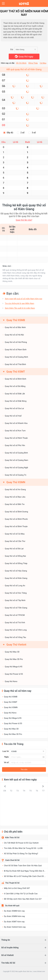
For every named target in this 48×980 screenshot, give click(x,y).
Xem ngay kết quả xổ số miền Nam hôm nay (24, 299)
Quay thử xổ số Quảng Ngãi (16, 468)
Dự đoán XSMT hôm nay (14, 922)
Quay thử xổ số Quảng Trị (16, 475)
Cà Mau (43, 63)
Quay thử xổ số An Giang (15, 489)
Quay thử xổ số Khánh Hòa (16, 423)
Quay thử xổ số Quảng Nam (17, 460)
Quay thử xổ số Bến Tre (15, 504)
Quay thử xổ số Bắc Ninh (15, 327)
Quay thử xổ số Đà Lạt (14, 549)
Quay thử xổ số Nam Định (16, 350)
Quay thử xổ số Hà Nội (14, 335)
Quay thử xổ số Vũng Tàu (15, 637)
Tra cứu (24, 769)
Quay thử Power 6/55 (14, 674)
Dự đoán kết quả (12, 906)
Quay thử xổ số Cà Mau (15, 534)
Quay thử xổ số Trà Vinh (15, 623)
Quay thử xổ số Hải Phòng (16, 342)
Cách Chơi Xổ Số (12, 860)
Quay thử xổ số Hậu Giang (16, 571)
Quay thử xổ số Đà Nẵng (15, 386)
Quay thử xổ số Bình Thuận (16, 526)
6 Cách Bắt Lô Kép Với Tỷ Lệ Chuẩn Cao (21, 894)
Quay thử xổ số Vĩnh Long (16, 630)
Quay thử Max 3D (12, 652)
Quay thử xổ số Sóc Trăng (16, 593)
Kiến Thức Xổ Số (12, 838)
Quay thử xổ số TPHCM (15, 615)
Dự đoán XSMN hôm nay (14, 916)
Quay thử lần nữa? (24, 220)
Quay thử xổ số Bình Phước (16, 519)
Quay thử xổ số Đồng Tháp (16, 563)
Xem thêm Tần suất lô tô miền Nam (20, 308)
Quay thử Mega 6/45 (14, 667)
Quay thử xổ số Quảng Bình (16, 453)
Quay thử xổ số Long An (15, 586)
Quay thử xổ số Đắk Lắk (15, 394)
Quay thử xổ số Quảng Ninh (16, 357)
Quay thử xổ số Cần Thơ (15, 541)
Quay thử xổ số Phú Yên (15, 445)
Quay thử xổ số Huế (13, 416)
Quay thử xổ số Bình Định (16, 379)
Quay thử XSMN (11, 707)
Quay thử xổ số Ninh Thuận (16, 438)
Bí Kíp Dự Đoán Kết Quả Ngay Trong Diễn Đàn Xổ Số (26, 871)
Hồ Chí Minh (21, 63)
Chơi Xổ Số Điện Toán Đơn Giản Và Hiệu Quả (23, 866)
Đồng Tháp (33, 63)
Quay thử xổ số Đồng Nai (15, 556)
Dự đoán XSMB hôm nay (14, 911)
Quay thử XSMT (11, 702)
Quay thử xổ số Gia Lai (14, 408)
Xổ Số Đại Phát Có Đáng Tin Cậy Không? (21, 854)
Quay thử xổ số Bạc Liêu (15, 497)
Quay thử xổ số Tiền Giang (16, 608)
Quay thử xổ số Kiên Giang (16, 578)
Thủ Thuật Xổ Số (12, 883)
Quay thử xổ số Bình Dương (16, 512)
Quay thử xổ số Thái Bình (15, 364)
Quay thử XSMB (11, 697)
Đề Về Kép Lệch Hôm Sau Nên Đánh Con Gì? (23, 899)
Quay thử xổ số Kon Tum (15, 431)
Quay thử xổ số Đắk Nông (16, 401)
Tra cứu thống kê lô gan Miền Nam (20, 303)
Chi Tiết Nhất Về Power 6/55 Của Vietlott (21, 843)
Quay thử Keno (11, 681)
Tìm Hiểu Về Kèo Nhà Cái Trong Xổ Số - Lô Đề (23, 848)
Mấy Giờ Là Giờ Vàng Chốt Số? (17, 888)
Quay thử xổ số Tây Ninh (15, 600)
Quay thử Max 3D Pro (14, 659)
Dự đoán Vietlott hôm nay (15, 927)
